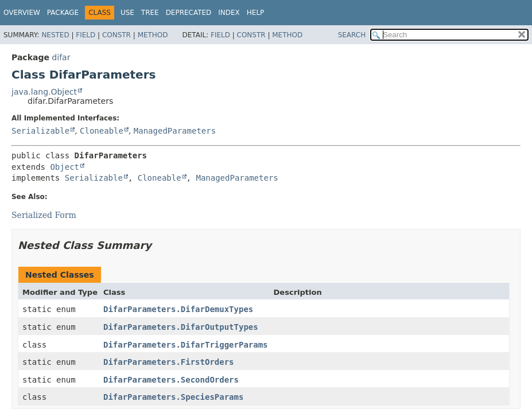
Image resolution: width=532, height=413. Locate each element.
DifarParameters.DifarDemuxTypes (178, 309)
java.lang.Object (44, 92)
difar (61, 57)
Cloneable (102, 131)
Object (65, 167)
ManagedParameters (175, 131)
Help (256, 13)
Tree (150, 13)
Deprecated (189, 13)
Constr (117, 35)
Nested (55, 35)
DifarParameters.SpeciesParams (173, 397)
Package (63, 13)
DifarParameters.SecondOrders (171, 380)
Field (86, 35)
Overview (22, 13)
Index (229, 13)
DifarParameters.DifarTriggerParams (186, 345)
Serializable (40, 131)
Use (127, 13)
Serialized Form (44, 215)
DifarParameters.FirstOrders (169, 362)
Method (153, 35)
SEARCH (352, 35)
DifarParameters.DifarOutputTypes (181, 327)
